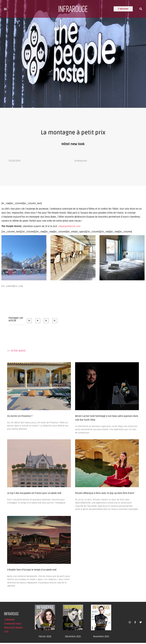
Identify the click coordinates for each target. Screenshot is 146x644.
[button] (5, 9)
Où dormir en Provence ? (20, 417)
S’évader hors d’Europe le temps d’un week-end (32, 571)
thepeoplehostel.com (69, 227)
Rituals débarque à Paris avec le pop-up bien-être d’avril (105, 494)
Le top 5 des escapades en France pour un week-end (34, 494)
